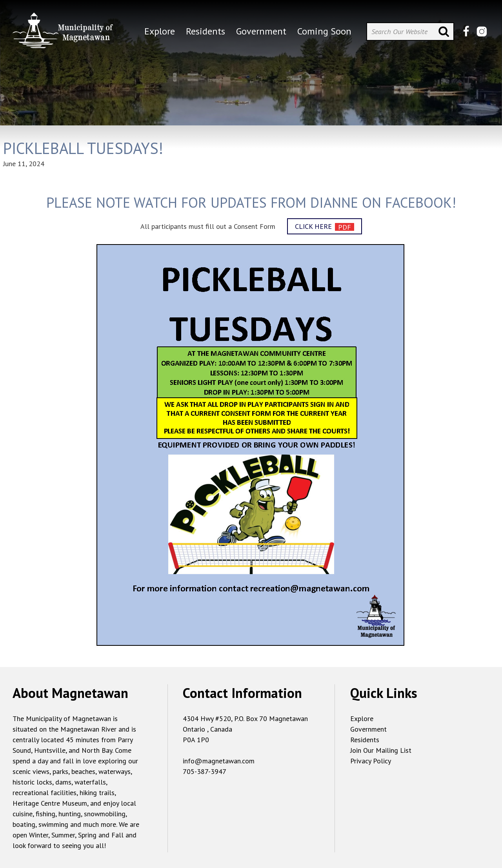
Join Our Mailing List (381, 750)
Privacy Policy (371, 761)
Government (368, 729)
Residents (365, 740)
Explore (362, 719)
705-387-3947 (205, 771)
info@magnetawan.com (219, 761)
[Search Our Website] (410, 32)
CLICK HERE (313, 226)
